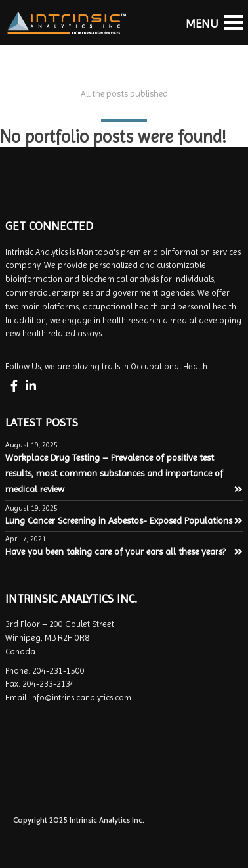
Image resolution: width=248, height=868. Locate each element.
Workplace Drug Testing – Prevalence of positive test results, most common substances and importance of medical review (124, 473)
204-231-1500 (58, 671)
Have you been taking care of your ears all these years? (124, 551)
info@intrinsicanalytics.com (81, 697)
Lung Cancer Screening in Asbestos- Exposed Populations (124, 520)
